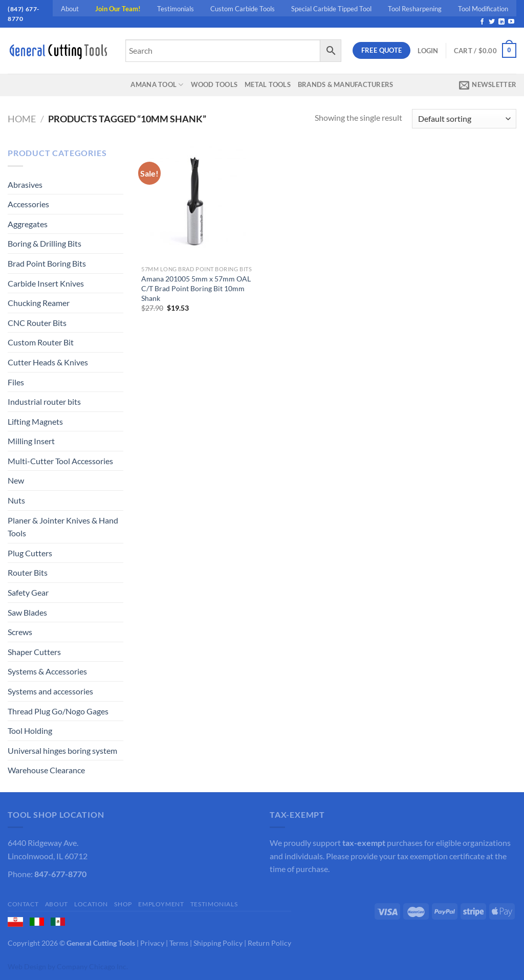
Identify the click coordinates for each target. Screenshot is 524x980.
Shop (123, 904)
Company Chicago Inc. (92, 966)
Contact (23, 904)
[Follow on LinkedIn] (501, 22)
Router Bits (28, 572)
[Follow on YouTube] (511, 22)
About (70, 9)
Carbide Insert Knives (46, 283)
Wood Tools (214, 84)
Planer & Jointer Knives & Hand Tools (63, 527)
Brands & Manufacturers (346, 84)
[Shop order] (464, 119)
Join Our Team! (118, 9)
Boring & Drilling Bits (45, 243)
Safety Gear (28, 592)
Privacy (152, 943)
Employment (161, 904)
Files (16, 382)
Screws (20, 632)
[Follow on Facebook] (482, 22)
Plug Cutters (30, 553)
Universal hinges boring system (62, 750)
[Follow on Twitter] (492, 22)
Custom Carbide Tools (243, 9)
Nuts (16, 500)
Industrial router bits (44, 401)
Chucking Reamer (39, 303)
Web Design (27, 966)
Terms (179, 943)
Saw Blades (27, 612)
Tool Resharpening (415, 9)
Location (91, 904)
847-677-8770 (60, 874)
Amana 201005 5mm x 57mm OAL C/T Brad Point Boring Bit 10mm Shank (196, 288)
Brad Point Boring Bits (47, 263)
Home (22, 119)
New (16, 480)
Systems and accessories (50, 691)
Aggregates (28, 224)
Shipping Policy (218, 943)
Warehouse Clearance (46, 770)
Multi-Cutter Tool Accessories (60, 461)
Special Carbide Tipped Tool (331, 9)
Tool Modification (483, 9)
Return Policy (269, 943)
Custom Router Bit (41, 342)
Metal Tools (268, 84)
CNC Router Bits (37, 323)
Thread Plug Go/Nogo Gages (58, 711)
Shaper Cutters (34, 652)
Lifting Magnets (35, 421)
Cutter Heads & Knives (48, 362)
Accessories (28, 204)
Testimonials (176, 9)
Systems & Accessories (47, 671)
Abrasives (25, 184)
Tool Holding (30, 731)
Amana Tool (157, 85)
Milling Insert (31, 441)
